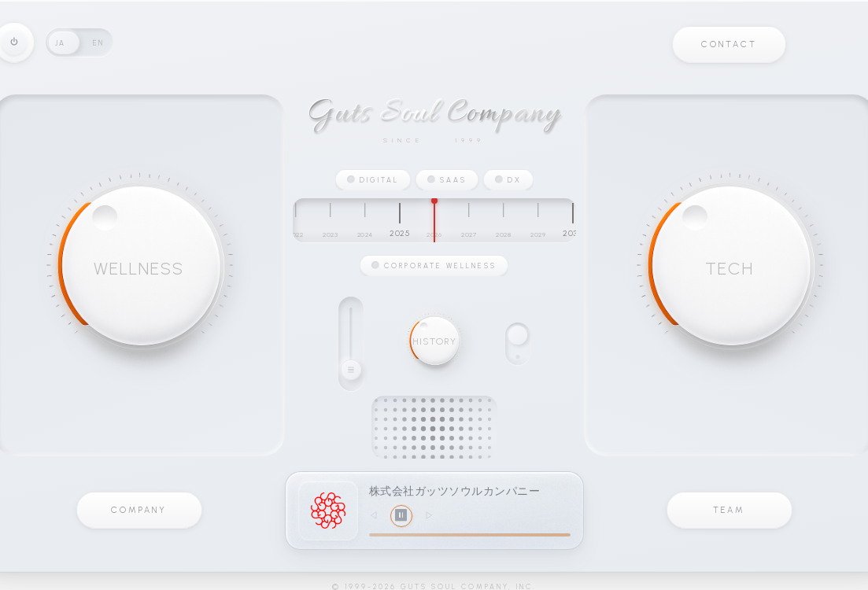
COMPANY (139, 510)
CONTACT (729, 44)
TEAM (729, 510)
